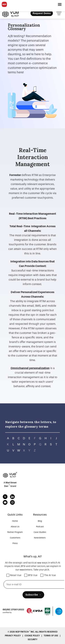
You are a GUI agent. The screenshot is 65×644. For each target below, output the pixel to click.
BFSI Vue (31, 575)
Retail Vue (14, 575)
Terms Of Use (51, 636)
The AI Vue (48, 575)
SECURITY (33, 639)
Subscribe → (33, 595)
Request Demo (42, 13)
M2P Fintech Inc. (25, 632)
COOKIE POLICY (32, 636)
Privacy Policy (13, 636)
